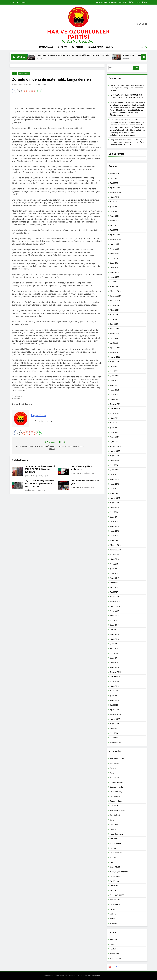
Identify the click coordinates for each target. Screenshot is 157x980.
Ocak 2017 (114, 630)
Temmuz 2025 (115, 193)
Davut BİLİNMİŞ (116, 792)
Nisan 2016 (114, 639)
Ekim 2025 (114, 178)
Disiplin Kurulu (116, 796)
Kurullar (113, 848)
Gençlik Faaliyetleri (117, 815)
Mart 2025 (114, 202)
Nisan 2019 (114, 508)
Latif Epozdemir (116, 853)
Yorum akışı (115, 954)
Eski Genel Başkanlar (118, 811)
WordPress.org (116, 958)
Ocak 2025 (114, 211)
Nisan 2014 (114, 686)
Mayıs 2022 (114, 362)
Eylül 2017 (114, 592)
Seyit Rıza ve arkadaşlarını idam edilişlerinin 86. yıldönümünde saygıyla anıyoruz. (39, 483)
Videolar (113, 914)
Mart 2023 (114, 315)
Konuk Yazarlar (116, 843)
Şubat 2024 (114, 263)
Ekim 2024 (114, 225)
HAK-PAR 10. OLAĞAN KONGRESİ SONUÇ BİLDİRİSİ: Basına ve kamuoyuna (40, 469)
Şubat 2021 (114, 428)
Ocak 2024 (114, 268)
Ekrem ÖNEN (115, 806)
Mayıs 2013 (114, 724)
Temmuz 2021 (115, 404)
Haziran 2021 (115, 409)
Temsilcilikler (115, 900)
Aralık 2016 (114, 634)
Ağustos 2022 (115, 348)
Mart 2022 (114, 371)
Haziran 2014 (115, 677)
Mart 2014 (114, 691)
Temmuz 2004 (115, 743)
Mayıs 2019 (114, 503)
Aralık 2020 (114, 437)
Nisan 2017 (114, 616)
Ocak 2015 (114, 663)
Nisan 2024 (114, 254)
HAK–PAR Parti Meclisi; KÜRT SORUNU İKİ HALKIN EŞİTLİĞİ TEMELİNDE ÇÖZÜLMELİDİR (104, 55)
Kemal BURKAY (116, 839)
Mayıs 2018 (114, 555)
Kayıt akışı (114, 949)
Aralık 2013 (114, 700)
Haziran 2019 (115, 498)
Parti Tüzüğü (115, 886)
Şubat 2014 (114, 696)
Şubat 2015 (114, 658)
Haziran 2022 (115, 357)
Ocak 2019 (114, 522)
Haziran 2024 (115, 244)
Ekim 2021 (114, 395)
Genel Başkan (115, 825)
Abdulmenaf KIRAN (117, 759)
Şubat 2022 (114, 376)
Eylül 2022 (114, 343)
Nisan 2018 (114, 559)
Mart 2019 (114, 512)
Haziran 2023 (115, 301)
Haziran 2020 (115, 451)
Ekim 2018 (114, 536)
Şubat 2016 (114, 644)
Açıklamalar (102, 2)
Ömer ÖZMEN (115, 867)
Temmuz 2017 (115, 602)
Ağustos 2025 (115, 188)
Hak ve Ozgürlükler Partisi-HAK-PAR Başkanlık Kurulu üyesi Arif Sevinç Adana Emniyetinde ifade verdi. (127, 88)
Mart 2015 (114, 653)
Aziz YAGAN (115, 778)
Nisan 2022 (114, 366)
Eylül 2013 (114, 705)
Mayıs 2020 (114, 456)
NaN (112, 862)
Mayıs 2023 (114, 305)
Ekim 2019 (114, 489)
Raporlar (113, 890)
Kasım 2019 (114, 484)
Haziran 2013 (115, 719)
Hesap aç (114, 940)
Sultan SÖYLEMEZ (117, 895)
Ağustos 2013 (115, 710)
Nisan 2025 (114, 197)
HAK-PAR (113, 2)
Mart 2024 (114, 258)
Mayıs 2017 (114, 611)
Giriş (112, 944)
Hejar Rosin (18, 84)
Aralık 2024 (114, 216)
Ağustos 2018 (115, 545)
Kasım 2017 (114, 583)
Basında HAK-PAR (117, 782)
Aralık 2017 (114, 578)
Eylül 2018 (114, 540)
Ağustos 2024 (115, 235)
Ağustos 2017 (115, 597)
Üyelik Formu (135, 2)
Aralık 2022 (114, 329)
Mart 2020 (114, 465)
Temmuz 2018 (115, 550)
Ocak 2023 (114, 324)
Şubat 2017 (114, 625)
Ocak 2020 (114, 475)
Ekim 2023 (114, 282)
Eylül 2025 (114, 183)
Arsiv (15, 74)
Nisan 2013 (114, 729)
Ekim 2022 (114, 338)
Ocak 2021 (114, 432)
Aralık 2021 (114, 385)
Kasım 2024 (114, 221)
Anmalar (113, 768)
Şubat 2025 (114, 207)
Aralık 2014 (114, 667)
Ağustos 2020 (115, 446)
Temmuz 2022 (115, 352)
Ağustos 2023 (115, 291)
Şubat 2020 (114, 470)
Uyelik (112, 909)
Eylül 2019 (114, 493)
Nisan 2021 (114, 418)
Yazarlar (113, 919)
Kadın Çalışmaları (117, 834)
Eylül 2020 (114, 442)
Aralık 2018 (114, 526)
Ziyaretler (114, 923)
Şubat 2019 (114, 517)
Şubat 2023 (114, 319)
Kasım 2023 (114, 277)
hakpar (29, 490)
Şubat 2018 (114, 569)
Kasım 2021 (114, 390)
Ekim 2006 (114, 738)
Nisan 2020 (114, 461)
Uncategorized (24, 74)
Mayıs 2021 (114, 413)
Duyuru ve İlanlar (116, 801)
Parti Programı (116, 881)
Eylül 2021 (114, 399)
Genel (112, 820)
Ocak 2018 (114, 573)
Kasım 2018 (114, 531)
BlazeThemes (95, 976)
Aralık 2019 (114, 479)
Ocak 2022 (114, 381)
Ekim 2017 (114, 587)
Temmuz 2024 (115, 240)
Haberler (123, 2)
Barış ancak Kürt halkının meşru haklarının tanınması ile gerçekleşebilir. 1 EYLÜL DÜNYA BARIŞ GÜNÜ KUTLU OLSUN (127, 142)
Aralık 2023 (114, 272)
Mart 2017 (114, 620)
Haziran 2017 (115, 606)
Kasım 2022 (114, 334)
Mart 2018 (114, 564)
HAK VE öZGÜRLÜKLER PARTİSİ (78, 34)
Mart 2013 (114, 733)
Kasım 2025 (114, 174)
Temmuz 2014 (115, 672)
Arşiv (145, 2)
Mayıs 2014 (114, 681)
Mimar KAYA (115, 858)
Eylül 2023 (114, 287)
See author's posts (43, 421)
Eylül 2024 (114, 230)
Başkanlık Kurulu (116, 787)
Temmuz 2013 (115, 714)
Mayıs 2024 (114, 249)
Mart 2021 (114, 423)
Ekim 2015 (114, 649)
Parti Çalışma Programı (119, 872)
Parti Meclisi (115, 876)
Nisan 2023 (114, 310)
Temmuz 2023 (115, 296)
